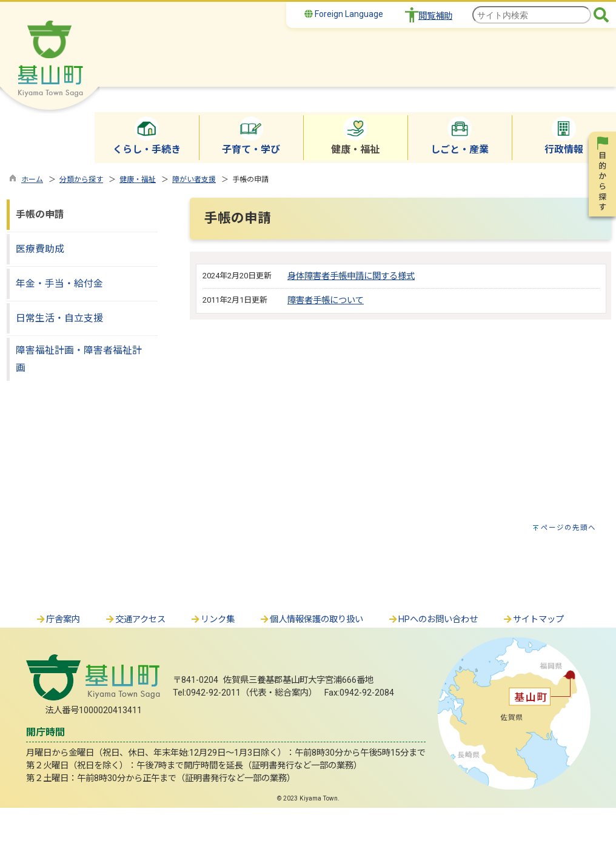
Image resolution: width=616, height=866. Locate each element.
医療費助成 (40, 249)
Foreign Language (344, 14)
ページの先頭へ (568, 528)
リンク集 (212, 619)
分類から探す (81, 180)
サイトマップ (533, 619)
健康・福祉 (138, 180)
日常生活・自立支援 (59, 318)
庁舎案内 (58, 619)
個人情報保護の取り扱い (311, 619)
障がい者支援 (194, 180)
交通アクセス (135, 619)
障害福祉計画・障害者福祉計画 (79, 359)
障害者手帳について (326, 300)
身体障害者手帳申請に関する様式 (351, 276)
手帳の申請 (40, 214)
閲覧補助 (435, 16)
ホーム (32, 180)
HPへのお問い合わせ (433, 619)
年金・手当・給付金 (59, 284)
